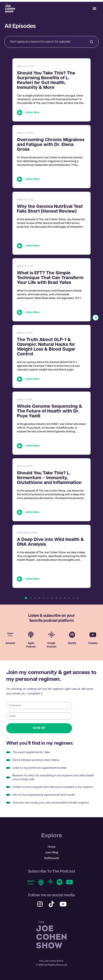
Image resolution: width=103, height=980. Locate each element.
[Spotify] (72, 635)
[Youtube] (93, 635)
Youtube (93, 643)
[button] (95, 8)
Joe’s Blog (52, 852)
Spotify (72, 643)
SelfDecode (52, 858)
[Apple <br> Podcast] (31, 635)
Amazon (10, 643)
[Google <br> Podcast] (51, 635)
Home (52, 847)
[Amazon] (10, 635)
